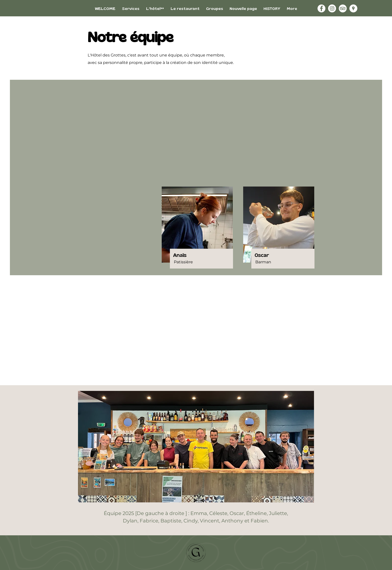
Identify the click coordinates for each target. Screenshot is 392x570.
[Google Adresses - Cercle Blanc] (353, 8)
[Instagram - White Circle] (332, 8)
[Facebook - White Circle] (321, 8)
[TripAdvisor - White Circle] (343, 8)
